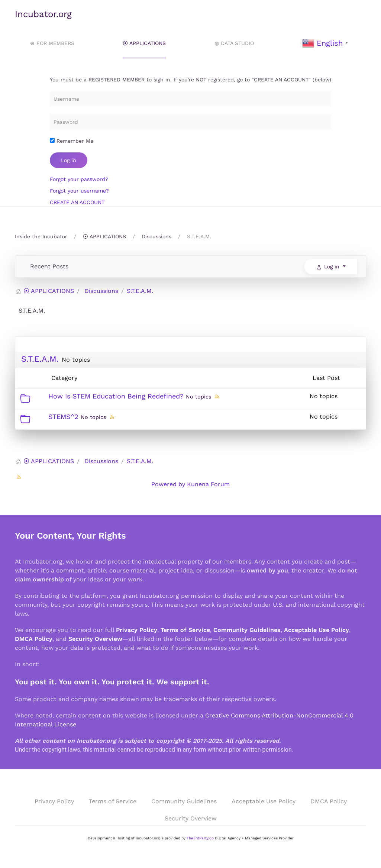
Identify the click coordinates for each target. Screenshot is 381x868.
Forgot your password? (79, 179)
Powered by (168, 484)
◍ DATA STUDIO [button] (234, 43)
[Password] (190, 122)
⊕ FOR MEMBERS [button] (52, 43)
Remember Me (72, 141)
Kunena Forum (208, 484)
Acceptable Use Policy (317, 630)
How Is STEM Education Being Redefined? (116, 396)
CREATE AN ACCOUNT (77, 202)
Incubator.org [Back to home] (43, 14)
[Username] (190, 99)
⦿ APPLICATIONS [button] (144, 43)
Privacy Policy (137, 630)
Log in (69, 160)
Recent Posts (49, 266)
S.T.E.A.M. (40, 359)
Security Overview (95, 639)
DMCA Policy (34, 639)
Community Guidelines (247, 630)
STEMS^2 (63, 417)
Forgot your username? (79, 191)
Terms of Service (185, 630)
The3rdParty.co (200, 838)
